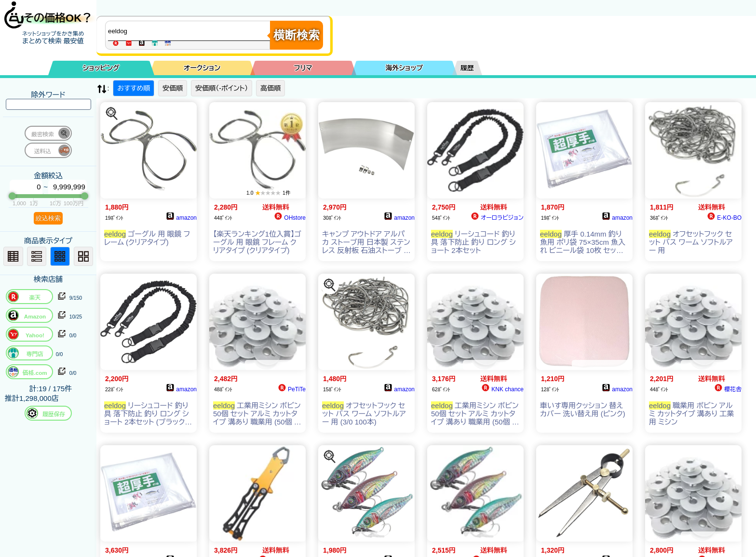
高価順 (270, 88)
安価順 (173, 88)
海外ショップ (404, 68)
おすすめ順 (134, 88)
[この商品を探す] (112, 114)
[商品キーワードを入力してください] (190, 31)
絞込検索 (48, 218)
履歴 (467, 68)
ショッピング (101, 68)
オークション (202, 68)
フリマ (303, 68)
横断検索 (297, 35)
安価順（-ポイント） (222, 88)
